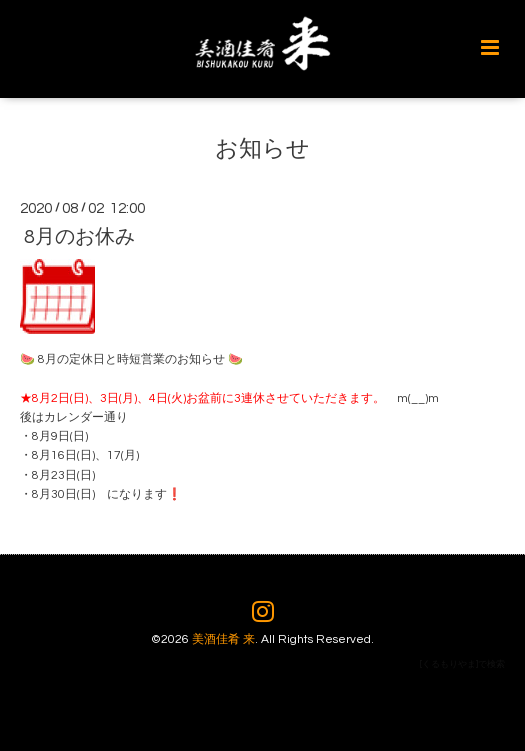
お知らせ (262, 148)
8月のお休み (79, 237)
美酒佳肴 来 (223, 639)
